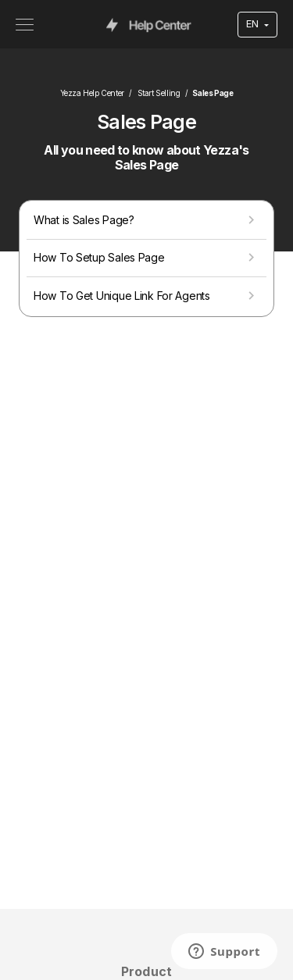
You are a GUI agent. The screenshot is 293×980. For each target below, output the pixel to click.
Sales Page (213, 93)
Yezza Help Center (92, 93)
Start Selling (159, 93)
